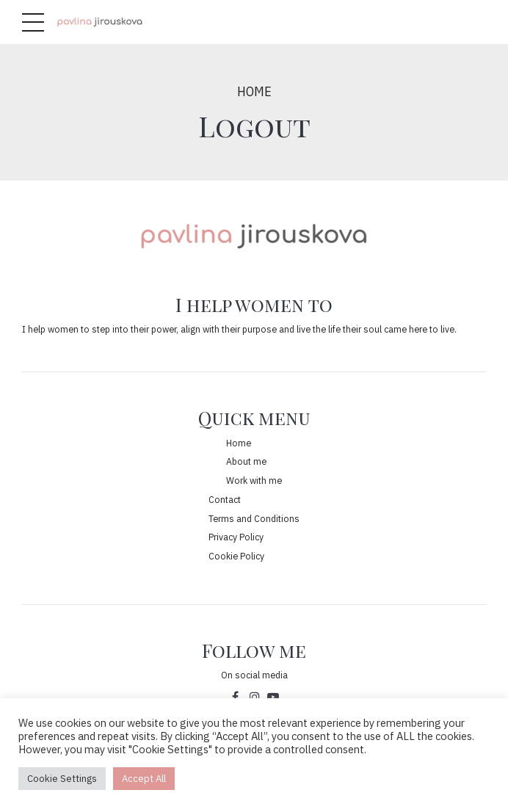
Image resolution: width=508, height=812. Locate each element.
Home (254, 91)
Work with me (254, 480)
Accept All (144, 779)
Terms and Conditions (254, 518)
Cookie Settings (62, 779)
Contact (225, 499)
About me (246, 461)
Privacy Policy (236, 537)
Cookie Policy (236, 556)
